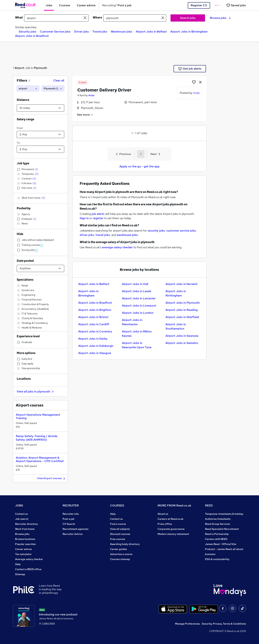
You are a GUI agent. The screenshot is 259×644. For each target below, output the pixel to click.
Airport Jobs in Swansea (182, 336)
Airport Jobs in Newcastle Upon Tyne (137, 345)
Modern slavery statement (173, 534)
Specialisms (25, 280)
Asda (91, 95)
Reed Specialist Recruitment (222, 529)
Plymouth (40, 68)
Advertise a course (121, 554)
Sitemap (20, 574)
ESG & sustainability (217, 559)
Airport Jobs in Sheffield (182, 317)
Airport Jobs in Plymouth (183, 303)
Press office (165, 524)
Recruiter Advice (73, 534)
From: (20, 128)
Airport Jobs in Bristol (93, 317)
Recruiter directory (27, 524)
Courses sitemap (120, 559)
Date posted (25, 261)
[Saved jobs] (236, 5)
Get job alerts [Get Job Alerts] (190, 69)
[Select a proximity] (40, 108)
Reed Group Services (218, 524)
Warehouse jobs (121, 32)
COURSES (117, 505)
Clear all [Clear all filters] (59, 80)
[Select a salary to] (40, 149)
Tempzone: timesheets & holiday (224, 514)
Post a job (69, 519)
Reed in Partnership (217, 534)
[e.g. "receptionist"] (56, 18)
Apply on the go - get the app (139, 166)
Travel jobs (100, 32)
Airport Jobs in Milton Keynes (137, 334)
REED (209, 505)
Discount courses (120, 534)
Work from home (25, 529)
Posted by (24, 208)
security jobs (156, 231)
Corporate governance (171, 529)
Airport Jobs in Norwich (181, 284)
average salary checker (117, 247)
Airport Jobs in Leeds (137, 291)
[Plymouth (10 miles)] (53, 88)
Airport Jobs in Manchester (132, 322)
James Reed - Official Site (221, 544)
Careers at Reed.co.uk (171, 519)
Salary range (25, 119)
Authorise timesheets (218, 519)
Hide (20, 234)
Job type (23, 163)
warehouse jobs (127, 235)
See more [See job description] (85, 115)
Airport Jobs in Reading (182, 310)
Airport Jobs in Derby (93, 339)
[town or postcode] (135, 18)
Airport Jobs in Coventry (95, 331)
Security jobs (28, 32)
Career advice (23, 549)
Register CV (199, 5)
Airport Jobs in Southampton (176, 326)
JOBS (19, 505)
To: (18, 143)
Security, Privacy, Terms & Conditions (224, 624)
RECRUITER (71, 505)
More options (26, 353)
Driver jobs (81, 32)
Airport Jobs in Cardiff (94, 324)
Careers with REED (216, 539)
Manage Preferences (187, 624)
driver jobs (87, 235)
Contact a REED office (28, 569)
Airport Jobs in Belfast (151, 32)
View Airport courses (52, 479)
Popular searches (25, 544)
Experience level (28, 336)
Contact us (21, 514)
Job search (22, 519)
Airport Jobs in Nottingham (176, 293)
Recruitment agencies (76, 529)
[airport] (28, 88)
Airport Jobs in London (138, 313)
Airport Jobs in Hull (135, 284)
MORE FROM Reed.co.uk (174, 505)
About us (163, 514)
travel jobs (103, 235)
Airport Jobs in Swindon (182, 343)
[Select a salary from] (40, 134)
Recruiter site (71, 514)
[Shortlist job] (194, 82)
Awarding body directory (125, 544)
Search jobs (188, 18)
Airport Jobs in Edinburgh (96, 346)
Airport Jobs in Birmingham (189, 32)
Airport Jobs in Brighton (95, 310)
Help (18, 564)
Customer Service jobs (55, 32)
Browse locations (25, 539)
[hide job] (200, 82)
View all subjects (120, 529)
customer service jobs (181, 231)
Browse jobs (220, 18)
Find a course (118, 524)
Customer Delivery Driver (104, 90)
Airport (19, 68)
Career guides (119, 549)
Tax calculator (23, 554)
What (19, 18)
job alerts (98, 214)
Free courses (118, 539)
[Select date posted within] (40, 268)
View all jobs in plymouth (36, 391)
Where (97, 18)
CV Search (69, 524)
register (98, 218)
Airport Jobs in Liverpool (139, 306)
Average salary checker (29, 559)
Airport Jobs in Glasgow (95, 353)
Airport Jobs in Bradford (32, 36)
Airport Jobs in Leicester (139, 298)
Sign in (84, 218)
